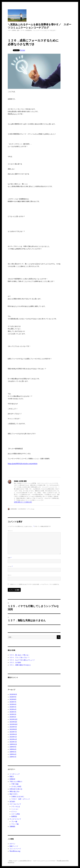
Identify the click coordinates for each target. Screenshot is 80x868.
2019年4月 (13, 754)
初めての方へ (14, 794)
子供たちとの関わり (16, 781)
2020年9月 (13, 727)
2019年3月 (13, 757)
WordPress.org (15, 851)
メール (10, 566)
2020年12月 (13, 719)
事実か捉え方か (15, 791)
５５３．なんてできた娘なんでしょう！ (22, 660)
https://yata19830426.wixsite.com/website (23, 464)
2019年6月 (13, 749)
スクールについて (15, 804)
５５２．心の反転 (15, 662)
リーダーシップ (15, 774)
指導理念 (14, 816)
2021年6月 (13, 704)
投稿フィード (14, 846)
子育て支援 (15, 784)
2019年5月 (13, 752)
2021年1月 (13, 717)
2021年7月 (13, 702)
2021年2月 (13, 714)
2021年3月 (13, 712)
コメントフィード (15, 849)
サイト (10, 575)
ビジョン (14, 811)
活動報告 (12, 826)
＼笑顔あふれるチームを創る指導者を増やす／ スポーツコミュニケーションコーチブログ (40, 26)
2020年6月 (13, 734)
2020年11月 (13, 722)
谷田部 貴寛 (14, 509)
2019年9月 (13, 747)
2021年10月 (13, 694)
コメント (10, 531)
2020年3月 (13, 742)
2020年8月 (13, 729)
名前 (10, 558)
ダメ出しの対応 (16, 786)
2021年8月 (13, 699)
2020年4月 (13, 739)
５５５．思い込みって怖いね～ (20, 655)
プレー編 (14, 821)
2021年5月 (13, 707)
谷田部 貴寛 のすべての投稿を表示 (23, 502)
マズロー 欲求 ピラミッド (21, 799)
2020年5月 (13, 737)
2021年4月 (13, 709)
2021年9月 (13, 697)
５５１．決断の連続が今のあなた (20, 665)
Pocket (23, 50)
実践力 (12, 777)
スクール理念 (16, 814)
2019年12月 (13, 744)
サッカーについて (15, 819)
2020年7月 (13, 732)
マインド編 (15, 824)
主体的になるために (18, 796)
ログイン (12, 844)
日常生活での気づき (16, 789)
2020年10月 (13, 724)
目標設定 (12, 779)
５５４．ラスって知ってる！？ (20, 657)
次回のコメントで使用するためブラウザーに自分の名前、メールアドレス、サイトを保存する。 (35, 584)
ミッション (15, 809)
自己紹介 (12, 801)
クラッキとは (31, 509)
